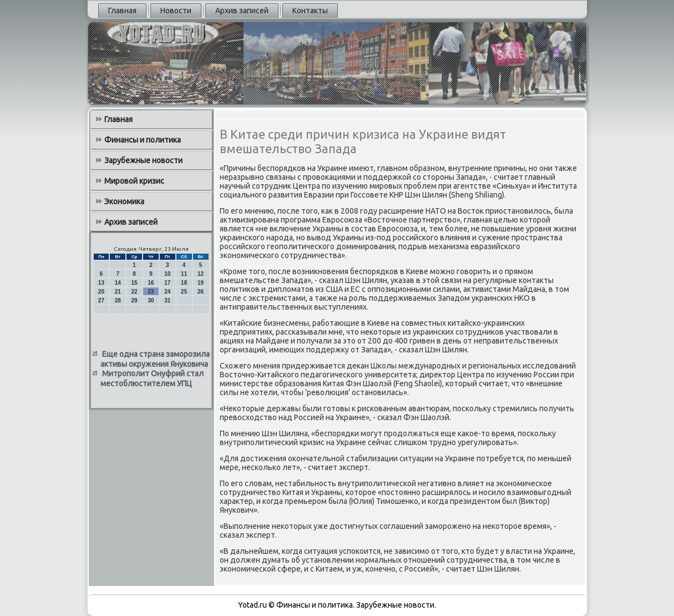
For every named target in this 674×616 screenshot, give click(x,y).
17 (167, 283)
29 (135, 301)
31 (167, 301)
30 (151, 301)
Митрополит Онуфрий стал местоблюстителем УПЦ (152, 378)
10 (167, 274)
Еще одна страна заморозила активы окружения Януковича (155, 359)
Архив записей (242, 11)
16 (151, 283)
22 (135, 292)
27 (101, 301)
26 (201, 292)
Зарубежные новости (143, 160)
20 (101, 292)
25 (184, 292)
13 (101, 283)
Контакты (310, 11)
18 (184, 283)
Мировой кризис (134, 181)
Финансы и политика (143, 140)
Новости (176, 11)
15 (135, 283)
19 (201, 283)
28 (118, 301)
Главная (122, 11)
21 (118, 292)
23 (151, 292)
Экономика (124, 201)
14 (118, 283)
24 (167, 292)
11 (184, 274)
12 (201, 274)
